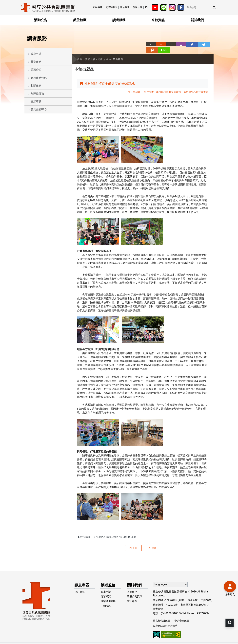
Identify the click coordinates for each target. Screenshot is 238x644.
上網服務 (106, 602)
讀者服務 (119, 20)
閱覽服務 (36, 62)
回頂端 (152, 542)
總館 (183, 594)
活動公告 (41, 20)
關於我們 (197, 20)
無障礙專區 (111, 7)
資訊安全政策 (183, 614)
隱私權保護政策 (162, 614)
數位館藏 (80, 20)
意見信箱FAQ (39, 109)
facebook (179, 44)
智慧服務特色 (39, 78)
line (209, 44)
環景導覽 (158, 602)
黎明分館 (195, 594)
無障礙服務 (37, 94)
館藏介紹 (36, 70)
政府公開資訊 (135, 591)
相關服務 (36, 86)
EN (147, 7)
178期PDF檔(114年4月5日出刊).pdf (115, 531)
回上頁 (133, 542)
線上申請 (36, 54)
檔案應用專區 (109, 597)
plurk (199, 44)
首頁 (80, 53)
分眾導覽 (36, 101)
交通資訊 (173, 594)
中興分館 (208, 594)
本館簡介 (133, 586)
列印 (169, 44)
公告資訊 (80, 586)
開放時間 (125, 7)
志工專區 (133, 597)
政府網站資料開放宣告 (166, 620)
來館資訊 (158, 20)
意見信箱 (137, 7)
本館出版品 (117, 53)
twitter (189, 44)
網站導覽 (98, 7)
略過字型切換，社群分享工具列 (136, 41)
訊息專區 (83, 579)
